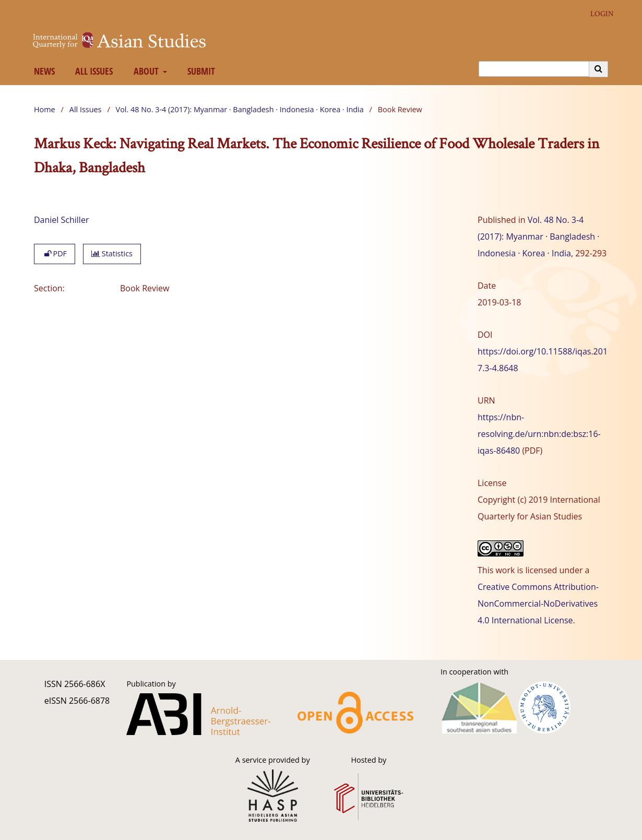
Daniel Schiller (61, 220)
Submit (199, 71)
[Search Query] (534, 69)
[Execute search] (599, 69)
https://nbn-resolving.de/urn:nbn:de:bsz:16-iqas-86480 (539, 434)
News (42, 71)
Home (45, 109)
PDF (55, 253)
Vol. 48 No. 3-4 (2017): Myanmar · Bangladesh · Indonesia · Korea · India (240, 109)
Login (598, 14)
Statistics (112, 253)
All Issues (92, 71)
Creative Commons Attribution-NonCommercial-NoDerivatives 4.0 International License (538, 604)
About (145, 71)
